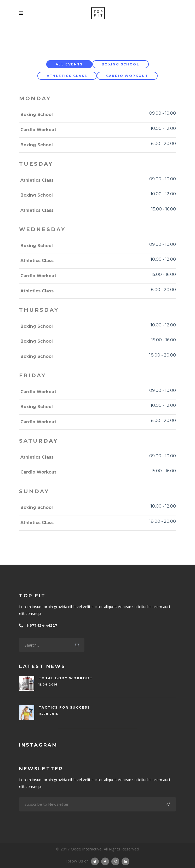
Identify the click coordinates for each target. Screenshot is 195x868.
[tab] (69, 64)
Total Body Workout (66, 678)
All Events (69, 64)
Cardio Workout (127, 76)
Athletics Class (67, 76)
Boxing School (121, 64)
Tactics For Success (64, 707)
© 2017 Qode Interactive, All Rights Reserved (97, 849)
